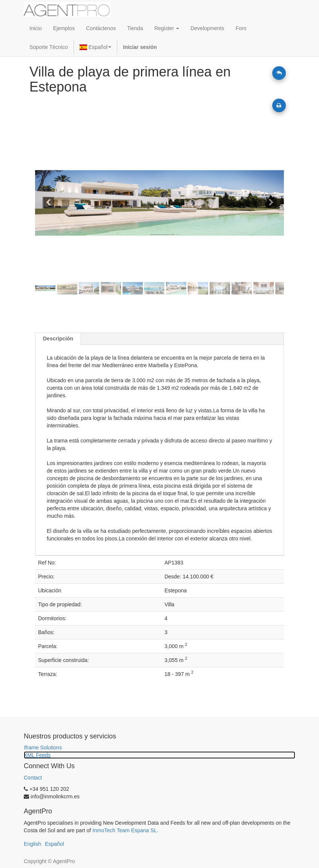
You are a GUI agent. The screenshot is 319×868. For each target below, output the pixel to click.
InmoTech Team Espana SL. (125, 830)
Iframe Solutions (43, 747)
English (32, 844)
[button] (54, 203)
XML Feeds (37, 755)
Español (96, 47)
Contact (33, 778)
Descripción (58, 339)
